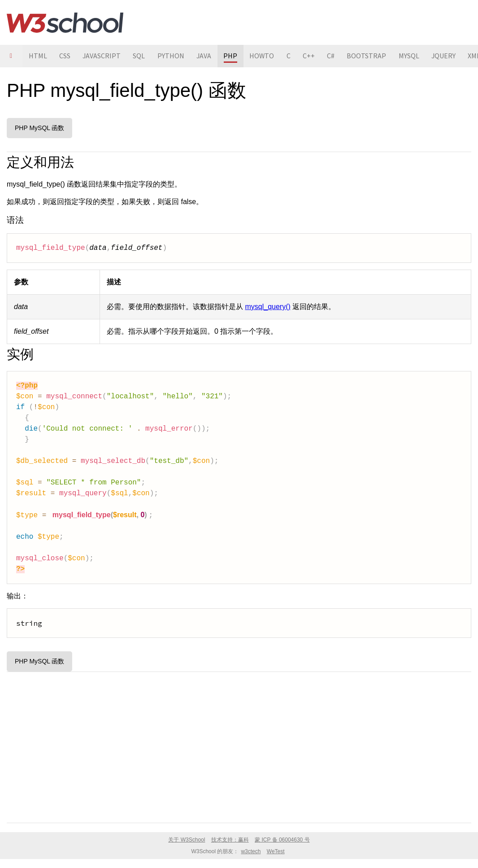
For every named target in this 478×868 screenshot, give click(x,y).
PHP (233, 56)
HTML (38, 56)
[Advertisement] (239, 746)
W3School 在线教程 (65, 22)
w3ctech (251, 851)
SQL (141, 56)
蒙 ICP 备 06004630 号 (282, 840)
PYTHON (173, 56)
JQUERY (450, 56)
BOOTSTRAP (372, 56)
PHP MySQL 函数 (39, 128)
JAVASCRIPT (103, 56)
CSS (65, 56)
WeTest (276, 851)
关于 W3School (187, 840)
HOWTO (265, 56)
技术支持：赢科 (230, 840)
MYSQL (414, 56)
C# (336, 56)
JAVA (206, 56)
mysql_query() (267, 307)
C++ (313, 56)
